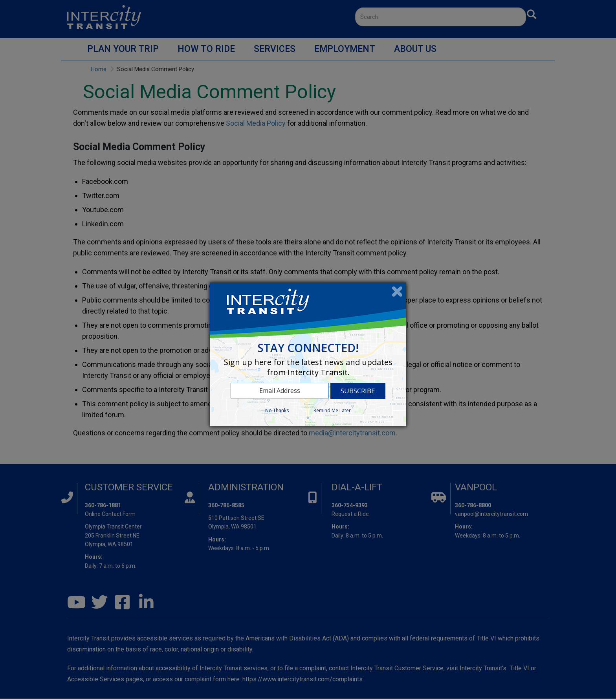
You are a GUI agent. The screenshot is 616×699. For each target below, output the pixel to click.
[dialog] (308, 354)
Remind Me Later (332, 410)
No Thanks (277, 410)
